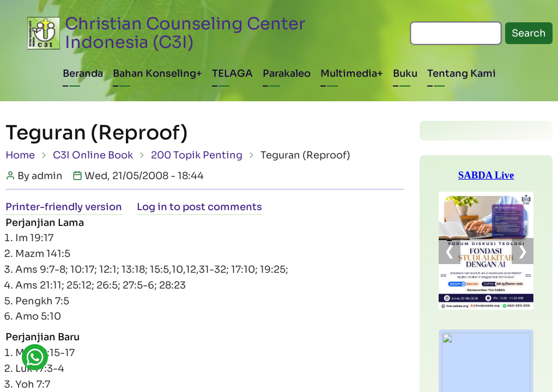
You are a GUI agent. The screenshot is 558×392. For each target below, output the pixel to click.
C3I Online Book (93, 155)
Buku (405, 73)
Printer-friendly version (64, 207)
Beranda (83, 73)
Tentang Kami (462, 73)
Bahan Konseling (154, 73)
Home (20, 155)
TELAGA (232, 73)
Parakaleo (287, 73)
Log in (152, 207)
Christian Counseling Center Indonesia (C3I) (185, 33)
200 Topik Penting (197, 155)
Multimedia (349, 73)
